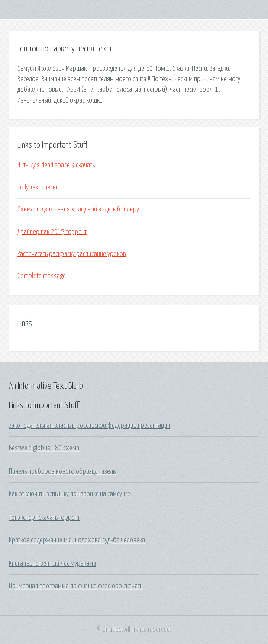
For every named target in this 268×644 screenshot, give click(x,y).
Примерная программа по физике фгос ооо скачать (76, 586)
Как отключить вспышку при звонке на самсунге (69, 494)
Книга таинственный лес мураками (52, 564)
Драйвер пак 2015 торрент (52, 232)
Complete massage (42, 276)
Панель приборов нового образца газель (62, 471)
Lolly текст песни (38, 187)
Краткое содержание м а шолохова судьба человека (77, 540)
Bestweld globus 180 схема (44, 448)
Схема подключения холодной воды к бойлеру (78, 209)
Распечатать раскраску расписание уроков (72, 254)
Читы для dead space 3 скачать (56, 165)
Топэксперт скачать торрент (44, 518)
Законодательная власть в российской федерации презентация (89, 426)
